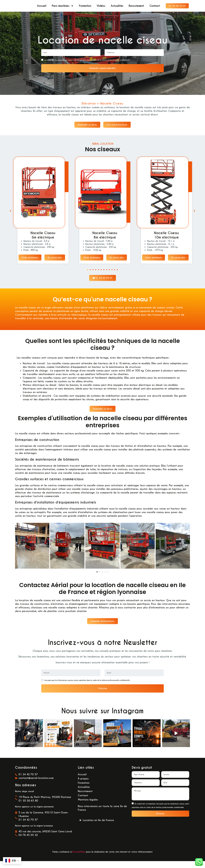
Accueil (42, 6)
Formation (85, 6)
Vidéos (101, 6)
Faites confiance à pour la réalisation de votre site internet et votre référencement (102, 859)
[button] (11, 214)
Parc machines (63, 6)
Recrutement (136, 6)
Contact (155, 6)
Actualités (117, 6)
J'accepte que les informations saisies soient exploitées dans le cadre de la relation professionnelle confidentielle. (87, 61)
